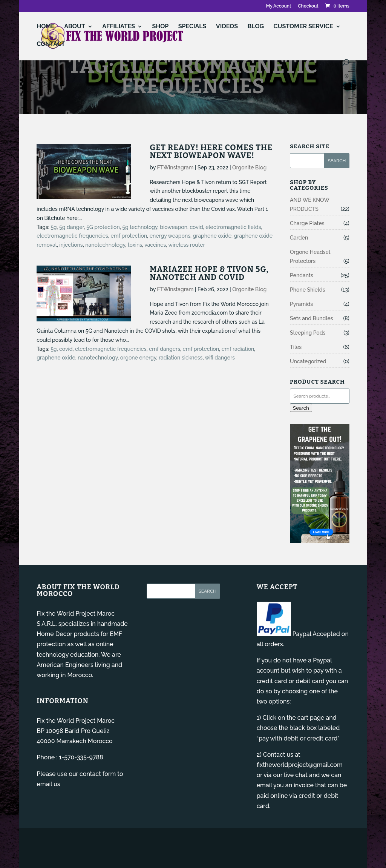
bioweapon (174, 227)
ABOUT (75, 27)
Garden (299, 238)
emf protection (129, 236)
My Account (279, 6)
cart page (311, 718)
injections (71, 245)
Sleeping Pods (308, 333)
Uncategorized (308, 361)
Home (45, 27)
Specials (192, 27)
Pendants (302, 275)
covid (196, 227)
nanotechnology (105, 245)
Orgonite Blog (249, 167)
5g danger (71, 227)
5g (54, 227)
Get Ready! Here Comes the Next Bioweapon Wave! (211, 151)
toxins (135, 245)
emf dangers (165, 349)
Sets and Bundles (311, 318)
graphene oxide (212, 236)
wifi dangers (220, 358)
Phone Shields (307, 290)
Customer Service (303, 27)
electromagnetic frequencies (72, 236)
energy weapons (170, 236)
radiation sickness (181, 358)
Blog (256, 27)
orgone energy (138, 358)
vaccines (155, 245)
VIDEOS (227, 27)
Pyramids (301, 304)
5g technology (140, 227)
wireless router (186, 245)
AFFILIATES (119, 27)
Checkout (308, 6)
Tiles (296, 347)
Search (301, 408)
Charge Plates (307, 223)
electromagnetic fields (233, 227)
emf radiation (238, 349)
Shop (160, 27)
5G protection (103, 227)
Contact (51, 45)
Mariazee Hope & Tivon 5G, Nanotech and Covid (209, 273)
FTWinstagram (175, 167)
